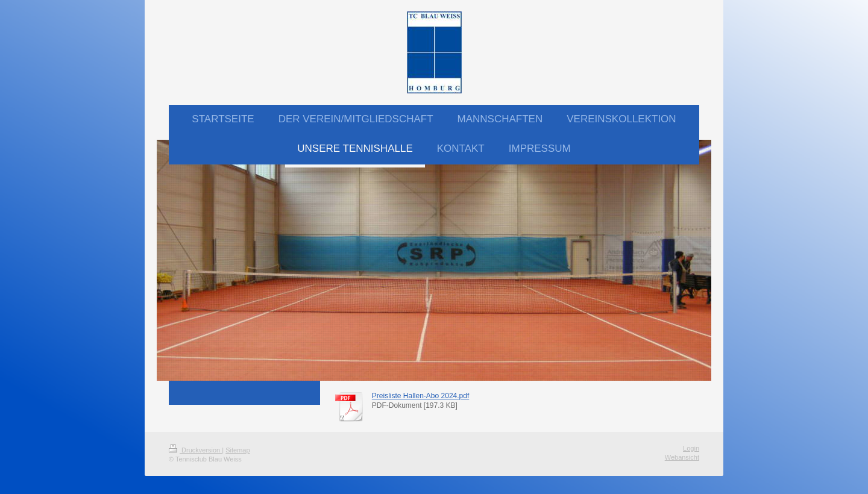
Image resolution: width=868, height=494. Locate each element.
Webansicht (682, 457)
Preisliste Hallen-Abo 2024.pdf (420, 396)
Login (691, 448)
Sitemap (237, 450)
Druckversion (195, 450)
